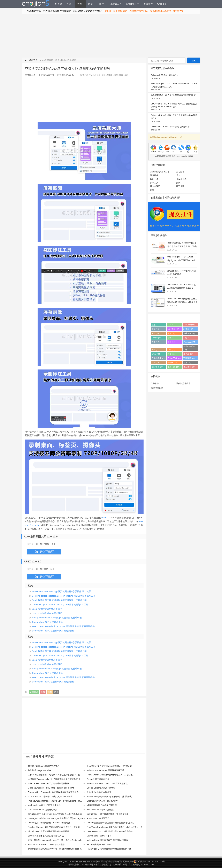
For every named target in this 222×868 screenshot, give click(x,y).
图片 (101, 4)
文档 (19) (155, 363)
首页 (58, 4)
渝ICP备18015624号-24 (90, 861)
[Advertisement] (111, 36)
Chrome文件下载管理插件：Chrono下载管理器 (49, 823)
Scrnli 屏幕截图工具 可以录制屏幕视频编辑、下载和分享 (59, 600)
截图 (50, 692)
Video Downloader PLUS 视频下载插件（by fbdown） (52, 788)
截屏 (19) (187, 363)
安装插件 (148, 4)
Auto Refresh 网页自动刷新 (99, 792)
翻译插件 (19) (157, 367)
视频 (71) (155, 325)
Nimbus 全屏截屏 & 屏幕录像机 (47, 613)
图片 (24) (155, 350)
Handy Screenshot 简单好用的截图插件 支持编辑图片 (58, 618)
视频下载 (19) (173, 367)
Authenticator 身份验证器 (98, 818)
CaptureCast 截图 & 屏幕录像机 (47, 622)
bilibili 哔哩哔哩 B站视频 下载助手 (102, 805)
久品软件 (155, 383)
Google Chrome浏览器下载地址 (101, 788)
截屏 (56, 692)
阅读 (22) (171, 354)
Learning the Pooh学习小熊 (99, 836)
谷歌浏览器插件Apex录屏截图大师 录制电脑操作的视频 (68, 68)
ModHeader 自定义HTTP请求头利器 (44, 805)
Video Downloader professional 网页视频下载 (107, 783)
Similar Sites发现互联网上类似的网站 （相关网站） (110, 797)
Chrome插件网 (36, 4)
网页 (91, 4)
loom (105, 518)
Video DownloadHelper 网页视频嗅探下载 (105, 770)
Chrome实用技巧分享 (160, 172)
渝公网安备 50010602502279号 (149, 861)
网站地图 (133, 865)
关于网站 (98, 865)
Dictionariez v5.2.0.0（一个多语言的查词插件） (174, 128)
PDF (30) (171, 333)
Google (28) (157, 338)
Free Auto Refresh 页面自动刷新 (43, 810)
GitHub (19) (172, 363)
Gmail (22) (156, 354)
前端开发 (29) (189, 333)
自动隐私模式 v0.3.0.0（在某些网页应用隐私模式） (174, 97)
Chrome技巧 (133, 4)
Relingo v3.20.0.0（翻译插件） (174, 77)
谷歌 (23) (171, 350)
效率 (80, 4)
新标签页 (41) (173, 329)
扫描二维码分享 (67, 75)
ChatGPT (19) (189, 367)
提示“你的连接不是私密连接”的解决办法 (46, 836)
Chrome (161, 4)
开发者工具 (116, 4)
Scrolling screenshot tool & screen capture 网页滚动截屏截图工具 (64, 596)
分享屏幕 (34, 692)
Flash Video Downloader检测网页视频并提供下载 (109, 849)
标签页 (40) (188, 329)
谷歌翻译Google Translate (40, 770)
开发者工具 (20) (174, 358)
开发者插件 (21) (158, 358)
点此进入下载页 (44, 552)
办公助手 (180, 172)
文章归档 (117, 865)
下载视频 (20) (189, 358)
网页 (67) (171, 325)
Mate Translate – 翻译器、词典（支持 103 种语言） (51, 797)
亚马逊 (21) (188, 354)
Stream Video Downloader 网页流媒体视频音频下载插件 (53, 792)
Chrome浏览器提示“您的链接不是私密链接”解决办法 (110, 823)
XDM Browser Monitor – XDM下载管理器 (46, 844)
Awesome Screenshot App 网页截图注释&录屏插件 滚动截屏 (61, 591)
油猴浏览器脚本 (183, 383)
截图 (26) (171, 342)
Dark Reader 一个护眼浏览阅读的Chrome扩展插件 (110, 831)
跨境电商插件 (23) (189, 348)
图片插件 (154, 175)
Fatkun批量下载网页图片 (98, 779)
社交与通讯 (155, 186)
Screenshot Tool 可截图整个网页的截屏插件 (53, 631)
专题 (125, 865)
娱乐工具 (154, 179)
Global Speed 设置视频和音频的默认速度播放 (49, 831)
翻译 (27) (171, 338)
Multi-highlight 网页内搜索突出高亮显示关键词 (107, 840)
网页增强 (180, 186)
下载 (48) (155, 329)
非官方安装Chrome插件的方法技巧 (44, 766)
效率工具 (33, 60)
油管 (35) (155, 333)
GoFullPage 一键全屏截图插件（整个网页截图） (109, 814)
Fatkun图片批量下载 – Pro (99, 844)
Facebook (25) (189, 342)
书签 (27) (187, 338)
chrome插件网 (47, 75)
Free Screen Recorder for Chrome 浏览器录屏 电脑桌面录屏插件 (63, 626)
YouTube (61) (189, 325)
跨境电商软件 (157, 388)
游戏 (178, 183)
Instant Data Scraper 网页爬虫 (100, 810)
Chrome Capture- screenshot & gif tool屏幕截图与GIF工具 (60, 605)
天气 (178, 175)
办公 (69, 4)
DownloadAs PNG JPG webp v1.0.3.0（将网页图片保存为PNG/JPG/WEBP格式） (174, 107)
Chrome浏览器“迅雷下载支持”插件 (102, 801)
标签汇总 (107, 865)
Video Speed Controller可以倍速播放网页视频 (49, 783)
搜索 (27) (155, 342)
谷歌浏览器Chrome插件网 (80, 865)
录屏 (43, 692)
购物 (152, 190)
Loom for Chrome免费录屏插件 (47, 609)
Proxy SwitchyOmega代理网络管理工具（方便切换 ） (111, 775)
